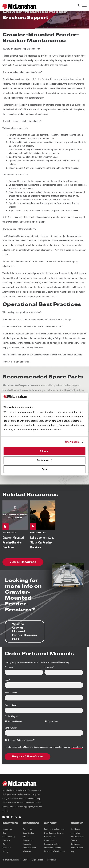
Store (25, 860)
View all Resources (23, 562)
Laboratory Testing (52, 844)
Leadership (75, 833)
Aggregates (7, 829)
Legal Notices (37, 860)
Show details (72, 442)
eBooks (26, 837)
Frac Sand (7, 848)
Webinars (27, 851)
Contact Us (52, 860)
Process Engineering (53, 848)
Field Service (50, 837)
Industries (10, 823)
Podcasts (27, 844)
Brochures (27, 829)
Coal (4, 833)
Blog (72, 851)
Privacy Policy (77, 747)
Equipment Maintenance (54, 829)
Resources (31, 823)
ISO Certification (77, 837)
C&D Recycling (9, 837)
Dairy (5, 844)
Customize (45, 460)
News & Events (77, 848)
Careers (74, 840)
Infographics (28, 840)
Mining (5, 851)
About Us (77, 823)
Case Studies (29, 833)
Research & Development (55, 851)
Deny (45, 469)
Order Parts (49, 840)
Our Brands (75, 844)
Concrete (6, 840)
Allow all (45, 451)
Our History (75, 829)
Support (50, 823)
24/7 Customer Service (54, 833)
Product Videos (29, 848)
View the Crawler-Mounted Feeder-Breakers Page (24, 631)
